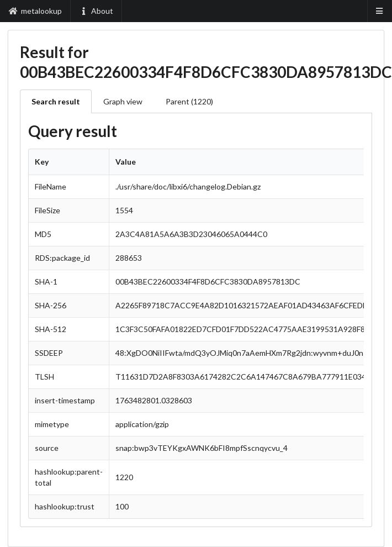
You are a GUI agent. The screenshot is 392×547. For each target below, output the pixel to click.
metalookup (35, 11)
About (97, 11)
